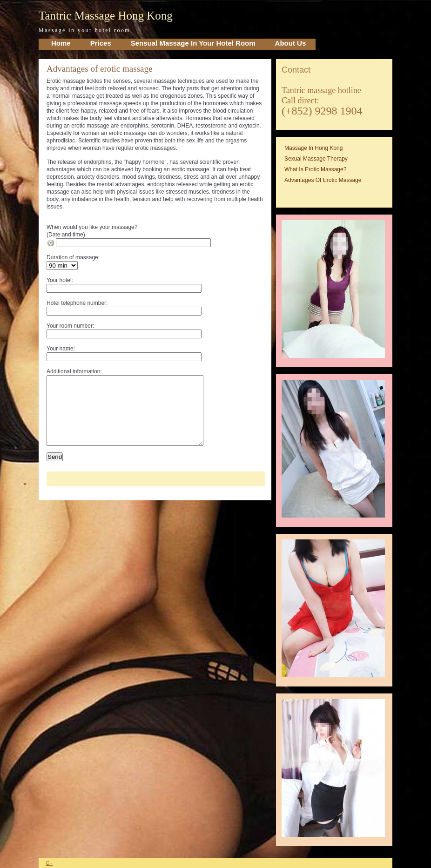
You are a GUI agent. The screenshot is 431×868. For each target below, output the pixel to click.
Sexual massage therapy (316, 159)
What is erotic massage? (315, 169)
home (61, 43)
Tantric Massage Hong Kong (106, 16)
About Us (291, 43)
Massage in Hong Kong (313, 148)
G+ (49, 863)
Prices (101, 43)
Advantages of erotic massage (99, 69)
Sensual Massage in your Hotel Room (193, 43)
